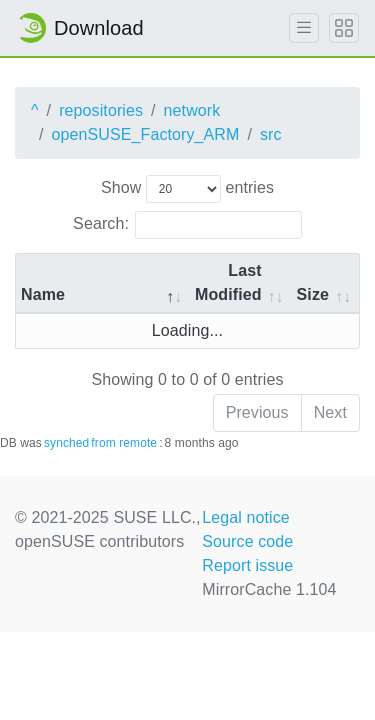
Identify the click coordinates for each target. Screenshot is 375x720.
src (271, 134)
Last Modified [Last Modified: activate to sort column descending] (228, 282)
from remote (124, 443)
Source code (247, 541)
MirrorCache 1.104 (269, 589)
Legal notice (246, 517)
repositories (101, 110)
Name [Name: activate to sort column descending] (43, 294)
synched (66, 443)
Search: (187, 225)
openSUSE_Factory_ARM (146, 134)
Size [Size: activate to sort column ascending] (313, 294)
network (192, 110)
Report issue (247, 565)
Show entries (187, 189)
